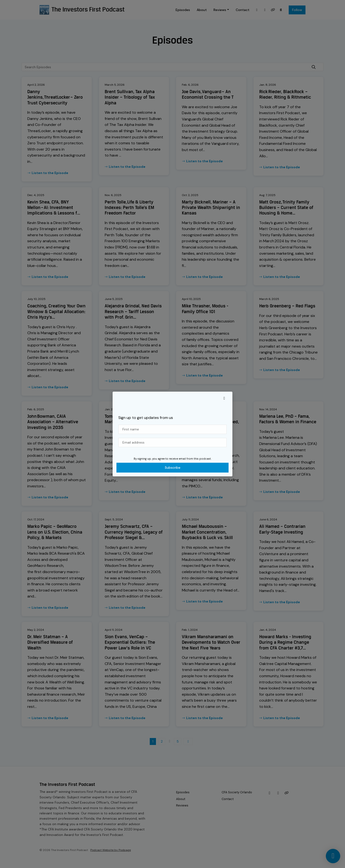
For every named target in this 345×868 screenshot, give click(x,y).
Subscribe (173, 468)
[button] (224, 398)
